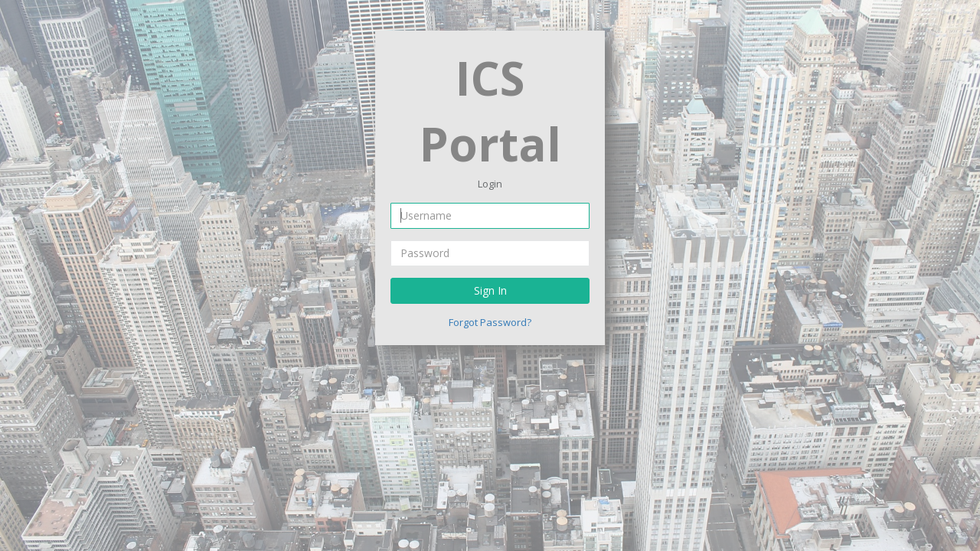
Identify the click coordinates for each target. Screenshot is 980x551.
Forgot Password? (490, 322)
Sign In (490, 290)
